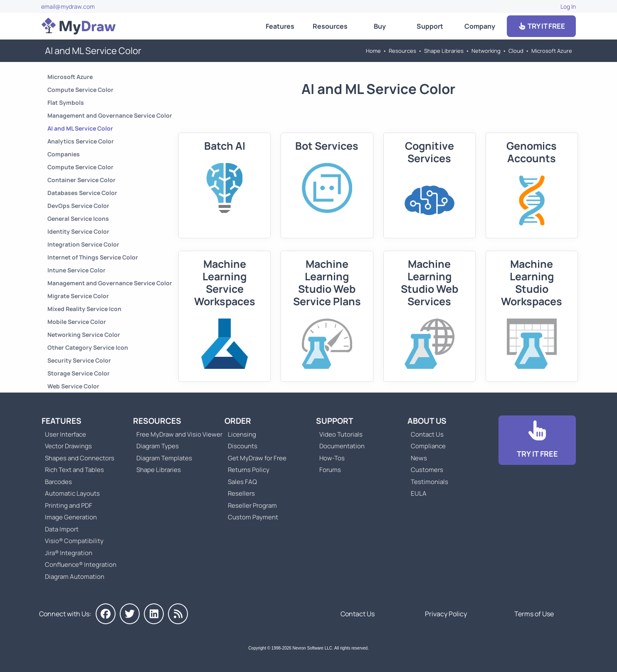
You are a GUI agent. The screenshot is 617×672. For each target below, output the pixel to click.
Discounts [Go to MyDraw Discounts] (243, 446)
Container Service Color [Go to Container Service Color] (81, 180)
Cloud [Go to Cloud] (516, 51)
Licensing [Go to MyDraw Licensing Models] (242, 434)
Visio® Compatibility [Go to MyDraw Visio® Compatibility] (74, 541)
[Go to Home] (79, 26)
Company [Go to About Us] (480, 26)
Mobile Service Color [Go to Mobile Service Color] (77, 322)
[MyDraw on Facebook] (106, 614)
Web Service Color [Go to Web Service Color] (73, 386)
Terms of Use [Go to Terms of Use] (534, 614)
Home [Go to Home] (373, 51)
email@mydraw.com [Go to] (68, 6)
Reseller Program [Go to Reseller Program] (252, 505)
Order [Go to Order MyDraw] (238, 421)
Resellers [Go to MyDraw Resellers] (241, 493)
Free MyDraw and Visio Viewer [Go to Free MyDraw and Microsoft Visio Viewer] (176, 434)
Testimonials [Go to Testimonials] (429, 482)
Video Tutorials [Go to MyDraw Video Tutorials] (341, 434)
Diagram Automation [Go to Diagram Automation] (75, 577)
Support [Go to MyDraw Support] (430, 26)
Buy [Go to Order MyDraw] (380, 26)
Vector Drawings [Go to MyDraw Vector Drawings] (68, 446)
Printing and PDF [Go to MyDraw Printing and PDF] (69, 505)
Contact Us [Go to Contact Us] (427, 434)
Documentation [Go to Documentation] (342, 446)
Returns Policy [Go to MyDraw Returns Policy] (249, 470)
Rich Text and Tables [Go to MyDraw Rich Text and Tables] (74, 470)
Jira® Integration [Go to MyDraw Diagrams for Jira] (69, 553)
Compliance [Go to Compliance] (428, 446)
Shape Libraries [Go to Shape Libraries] (444, 51)
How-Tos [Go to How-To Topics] (332, 458)
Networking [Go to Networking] (486, 51)
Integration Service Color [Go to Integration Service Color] (83, 244)
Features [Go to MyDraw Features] (280, 26)
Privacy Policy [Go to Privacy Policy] (446, 614)
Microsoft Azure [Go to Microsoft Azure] (552, 51)
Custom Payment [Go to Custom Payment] (253, 517)
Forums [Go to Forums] (330, 470)
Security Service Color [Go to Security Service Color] (79, 360)
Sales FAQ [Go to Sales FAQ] (242, 482)
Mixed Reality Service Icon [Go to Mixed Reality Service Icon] (84, 309)
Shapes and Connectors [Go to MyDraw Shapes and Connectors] (80, 458)
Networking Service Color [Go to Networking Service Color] (84, 335)
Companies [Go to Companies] (64, 154)
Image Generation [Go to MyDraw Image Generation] (71, 517)
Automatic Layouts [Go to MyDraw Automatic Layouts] (72, 493)
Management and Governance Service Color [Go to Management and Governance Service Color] (110, 115)
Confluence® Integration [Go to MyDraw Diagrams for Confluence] (81, 565)
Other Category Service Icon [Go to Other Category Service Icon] (88, 347)
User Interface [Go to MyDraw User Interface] (65, 434)
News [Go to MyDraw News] (419, 458)
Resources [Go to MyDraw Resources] (330, 26)
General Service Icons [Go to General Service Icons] (78, 219)
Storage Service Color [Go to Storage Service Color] (79, 373)
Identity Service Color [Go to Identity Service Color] (78, 231)
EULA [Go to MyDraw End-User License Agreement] (419, 493)
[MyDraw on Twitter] (130, 614)
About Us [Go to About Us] (427, 421)
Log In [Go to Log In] (568, 6)
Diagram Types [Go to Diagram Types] (158, 446)
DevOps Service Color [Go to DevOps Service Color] (78, 206)
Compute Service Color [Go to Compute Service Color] (80, 90)
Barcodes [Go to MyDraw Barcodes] (58, 482)
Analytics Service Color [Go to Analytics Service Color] (81, 141)
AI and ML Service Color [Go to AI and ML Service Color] (80, 128)
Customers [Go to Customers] (427, 470)
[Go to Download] (537, 440)
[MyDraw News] (178, 614)
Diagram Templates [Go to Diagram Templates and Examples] (164, 458)
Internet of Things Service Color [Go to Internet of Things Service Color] (93, 257)
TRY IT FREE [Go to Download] (541, 26)
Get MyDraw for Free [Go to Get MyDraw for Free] (257, 458)
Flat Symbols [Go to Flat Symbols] (66, 103)
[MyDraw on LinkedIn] (154, 614)
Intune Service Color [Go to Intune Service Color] (77, 270)
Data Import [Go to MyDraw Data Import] (62, 529)
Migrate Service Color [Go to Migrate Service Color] (78, 296)
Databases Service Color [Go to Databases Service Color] (82, 193)
